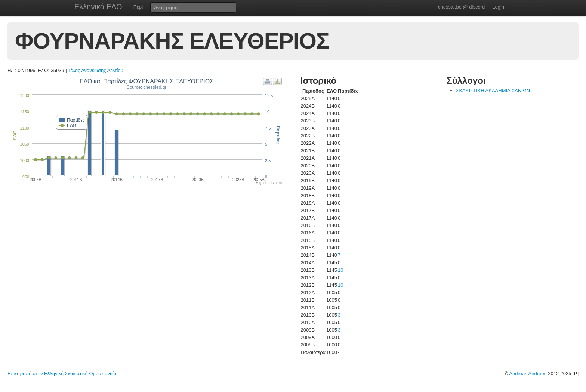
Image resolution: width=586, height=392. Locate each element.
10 (340, 270)
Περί (138, 7)
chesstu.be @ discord (461, 7)
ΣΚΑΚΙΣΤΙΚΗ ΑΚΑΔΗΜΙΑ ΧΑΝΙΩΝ (493, 91)
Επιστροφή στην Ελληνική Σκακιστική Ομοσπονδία (62, 374)
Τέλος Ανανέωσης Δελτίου (96, 70)
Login (498, 7)
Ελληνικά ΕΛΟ (98, 7)
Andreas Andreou (528, 374)
